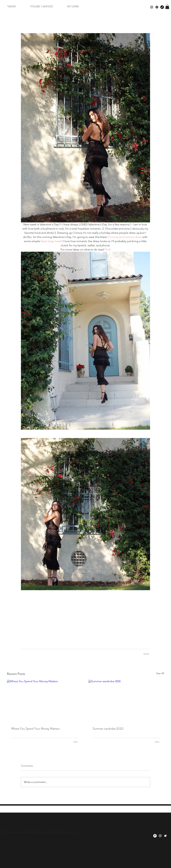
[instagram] (160, 836)
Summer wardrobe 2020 (108, 729)
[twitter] (165, 836)
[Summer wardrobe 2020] (126, 701)
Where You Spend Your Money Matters (36, 729)
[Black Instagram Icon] (152, 7)
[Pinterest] (157, 7)
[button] (167, 7)
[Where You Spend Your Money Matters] (45, 701)
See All (160, 673)
